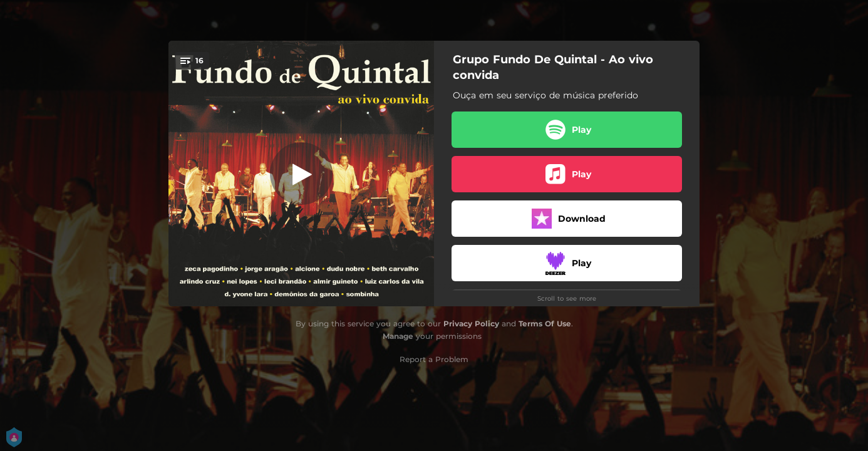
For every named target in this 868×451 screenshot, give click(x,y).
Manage (398, 336)
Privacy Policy (471, 324)
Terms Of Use (545, 324)
